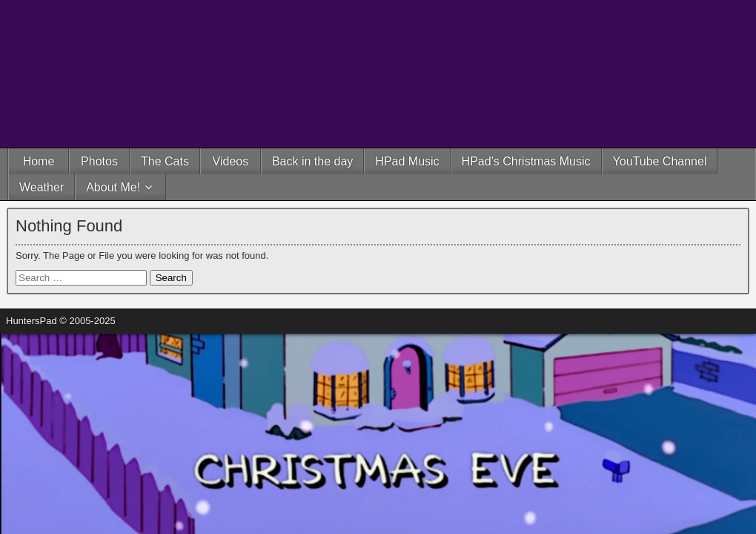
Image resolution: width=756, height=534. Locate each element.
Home (39, 161)
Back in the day (312, 161)
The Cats (165, 161)
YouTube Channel (660, 161)
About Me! (113, 187)
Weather (42, 187)
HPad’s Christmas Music (526, 161)
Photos (99, 161)
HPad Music (407, 161)
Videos (231, 161)
